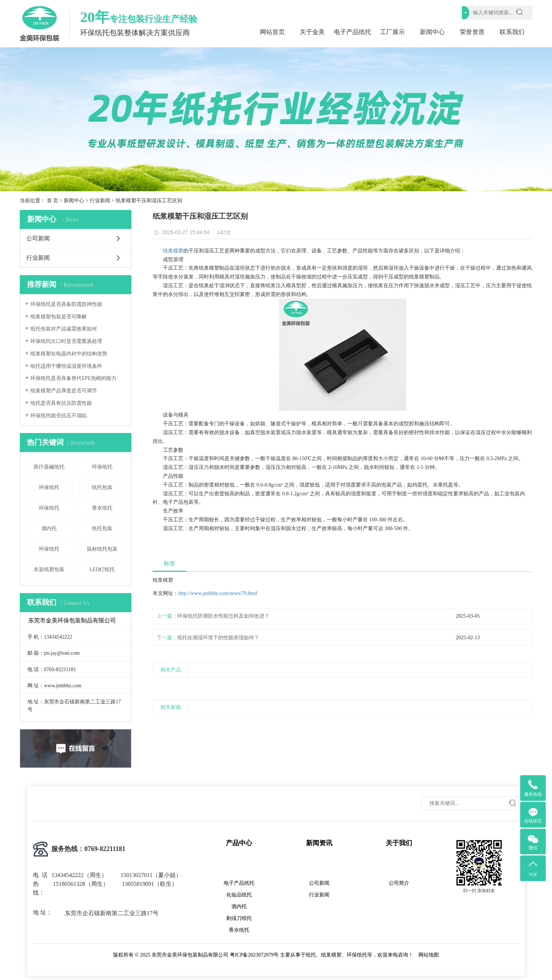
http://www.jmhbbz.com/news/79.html (218, 593)
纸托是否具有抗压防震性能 (61, 403)
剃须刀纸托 (239, 918)
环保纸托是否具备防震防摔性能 (66, 304)
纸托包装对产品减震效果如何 (64, 329)
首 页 (53, 201)
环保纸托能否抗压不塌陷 (59, 416)
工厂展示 (392, 32)
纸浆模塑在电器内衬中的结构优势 (69, 354)
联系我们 (512, 32)
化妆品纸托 (239, 895)
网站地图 (429, 955)
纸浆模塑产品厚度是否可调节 (64, 391)
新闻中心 (432, 32)
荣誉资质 (472, 32)
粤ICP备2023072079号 (254, 955)
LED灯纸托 (102, 569)
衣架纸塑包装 (49, 569)
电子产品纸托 (353, 32)
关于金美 (312, 32)
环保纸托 (102, 467)
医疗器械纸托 (49, 467)
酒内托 (49, 528)
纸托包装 (102, 487)
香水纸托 (102, 508)
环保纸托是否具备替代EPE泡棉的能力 (73, 378)
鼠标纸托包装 (102, 549)
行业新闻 (100, 201)
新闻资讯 (319, 843)
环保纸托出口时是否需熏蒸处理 (66, 341)
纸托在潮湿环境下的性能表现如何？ (218, 638)
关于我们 (399, 843)
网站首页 (272, 32)
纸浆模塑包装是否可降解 (59, 317)
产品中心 (239, 843)
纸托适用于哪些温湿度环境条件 (66, 366)
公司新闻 (38, 238)
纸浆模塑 (173, 251)
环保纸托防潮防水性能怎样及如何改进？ (223, 616)
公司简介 (399, 883)
